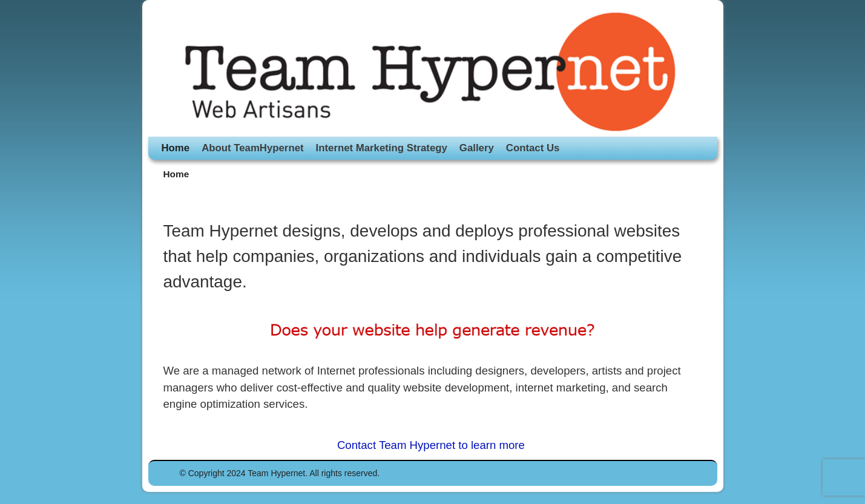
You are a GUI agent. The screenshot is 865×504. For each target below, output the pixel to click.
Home (176, 148)
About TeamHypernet (252, 148)
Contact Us (533, 148)
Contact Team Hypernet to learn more (432, 445)
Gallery (477, 148)
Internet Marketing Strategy (382, 148)
